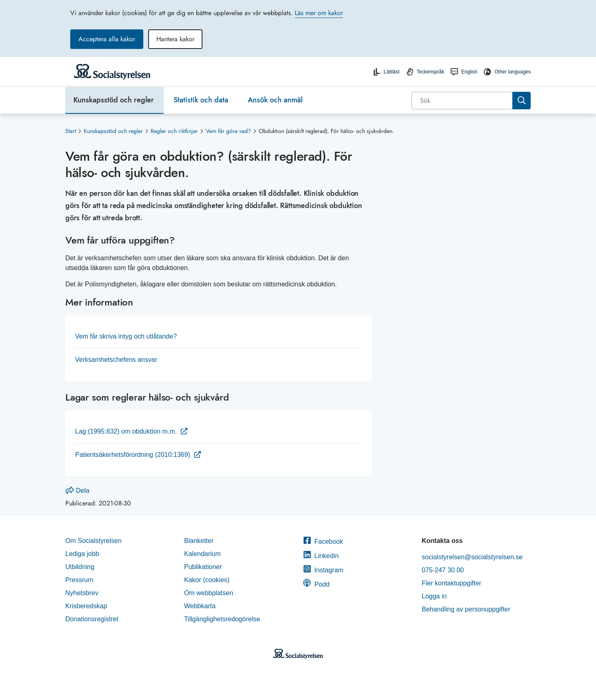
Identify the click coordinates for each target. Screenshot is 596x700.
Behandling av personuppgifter (466, 609)
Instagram (323, 570)
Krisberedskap (86, 606)
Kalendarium (202, 554)
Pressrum (79, 580)
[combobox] (471, 101)
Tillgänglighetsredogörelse (223, 619)
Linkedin (321, 556)
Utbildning (80, 567)
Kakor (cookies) (207, 580)
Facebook (323, 542)
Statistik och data (201, 100)
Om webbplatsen (209, 593)
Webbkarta (200, 606)
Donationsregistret (92, 619)
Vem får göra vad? (228, 131)
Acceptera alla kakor (107, 39)
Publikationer (203, 567)
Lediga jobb (82, 554)
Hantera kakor (175, 39)
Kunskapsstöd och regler (114, 100)
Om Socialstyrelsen (93, 541)
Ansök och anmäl (275, 100)
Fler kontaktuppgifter (451, 583)
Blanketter (199, 541)
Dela (78, 491)
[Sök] (463, 101)
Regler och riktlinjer (174, 131)
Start (71, 131)
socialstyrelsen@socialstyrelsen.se (472, 557)
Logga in (434, 596)
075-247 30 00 (443, 570)
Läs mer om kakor (319, 13)
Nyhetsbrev (82, 593)
